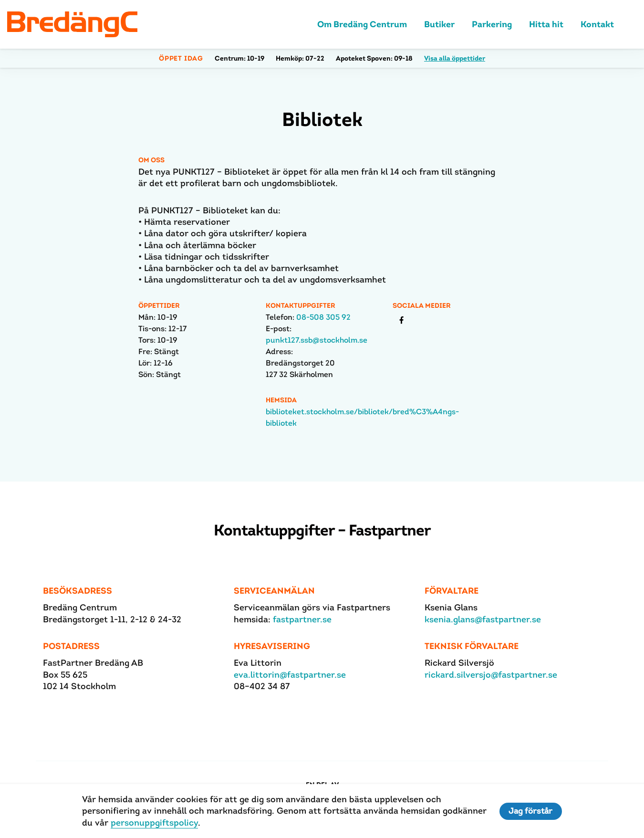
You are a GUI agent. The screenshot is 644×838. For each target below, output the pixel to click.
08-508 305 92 (323, 318)
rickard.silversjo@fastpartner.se (491, 676)
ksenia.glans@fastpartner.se (483, 620)
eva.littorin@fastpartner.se (290, 676)
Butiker (439, 25)
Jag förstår (531, 811)
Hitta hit (546, 25)
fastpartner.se (302, 620)
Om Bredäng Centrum (362, 25)
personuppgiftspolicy (154, 822)
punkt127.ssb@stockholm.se (317, 341)
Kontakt (597, 25)
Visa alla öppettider (455, 59)
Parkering (492, 25)
